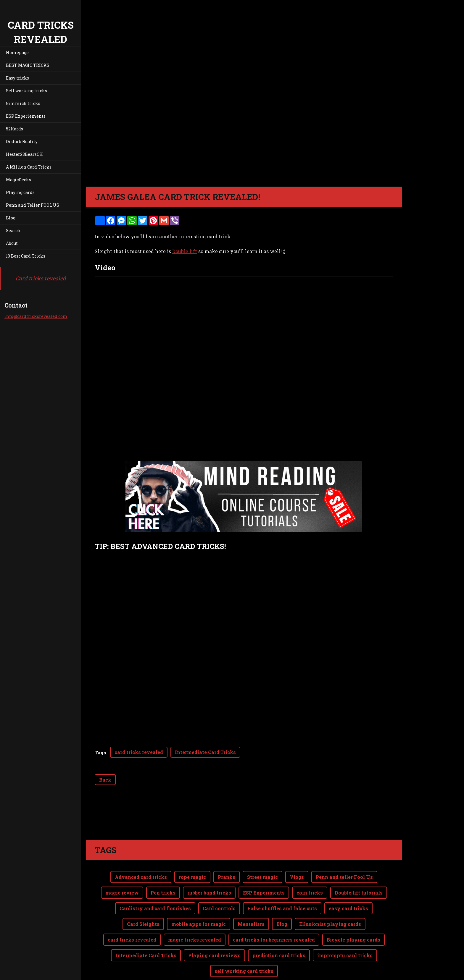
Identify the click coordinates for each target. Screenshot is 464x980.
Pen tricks (163, 893)
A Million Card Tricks (29, 167)
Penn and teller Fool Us (344, 877)
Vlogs (297, 877)
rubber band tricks (209, 893)
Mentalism (251, 924)
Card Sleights (143, 924)
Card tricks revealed (41, 278)
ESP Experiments (264, 893)
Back (105, 780)
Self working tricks (26, 91)
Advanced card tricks (141, 877)
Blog (11, 218)
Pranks (227, 877)
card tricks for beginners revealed (274, 940)
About (12, 243)
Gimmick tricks (23, 103)
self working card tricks (244, 971)
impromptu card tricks (345, 955)
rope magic (192, 877)
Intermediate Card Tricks (205, 752)
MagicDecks (18, 180)
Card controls (219, 908)
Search (13, 231)
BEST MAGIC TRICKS (28, 65)
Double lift (185, 251)
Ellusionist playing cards (330, 924)
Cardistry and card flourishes (155, 908)
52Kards (14, 129)
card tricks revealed (139, 752)
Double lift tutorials (359, 893)
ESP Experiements (26, 116)
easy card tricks (348, 908)
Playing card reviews (214, 955)
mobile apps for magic (199, 924)
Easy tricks (17, 78)
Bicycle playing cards (353, 940)
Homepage (17, 52)
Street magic (262, 877)
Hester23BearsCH (24, 154)
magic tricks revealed (195, 940)
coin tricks (310, 893)
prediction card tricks (279, 955)
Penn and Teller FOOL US (33, 205)
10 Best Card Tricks (26, 256)
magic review (122, 893)
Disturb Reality (22, 141)
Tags (100, 752)
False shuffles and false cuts (282, 908)
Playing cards (20, 192)
